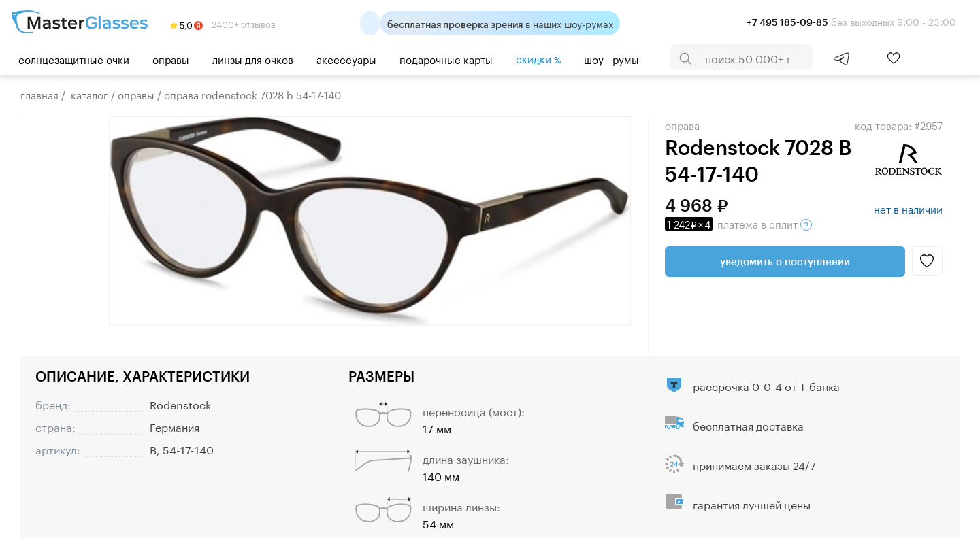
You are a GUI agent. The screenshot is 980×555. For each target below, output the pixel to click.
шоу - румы (611, 58)
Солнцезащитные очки (74, 58)
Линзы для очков (253, 58)
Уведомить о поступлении (785, 261)
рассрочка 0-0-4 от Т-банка (766, 385)
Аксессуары (346, 58)
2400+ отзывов (223, 23)
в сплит (738, 223)
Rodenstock (180, 404)
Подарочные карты (446, 58)
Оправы (171, 58)
